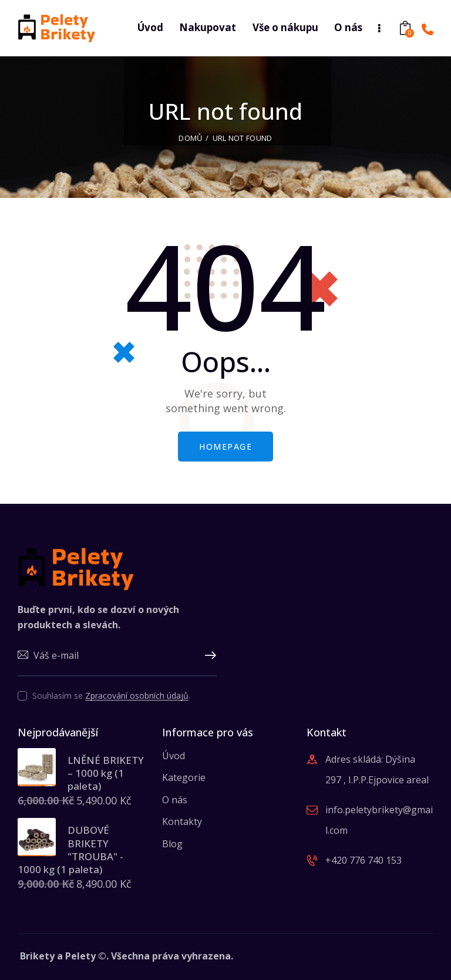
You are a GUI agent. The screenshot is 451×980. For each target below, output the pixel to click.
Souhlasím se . (111, 696)
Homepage (225, 447)
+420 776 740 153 (364, 860)
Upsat (208, 656)
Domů (190, 138)
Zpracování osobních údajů (137, 696)
